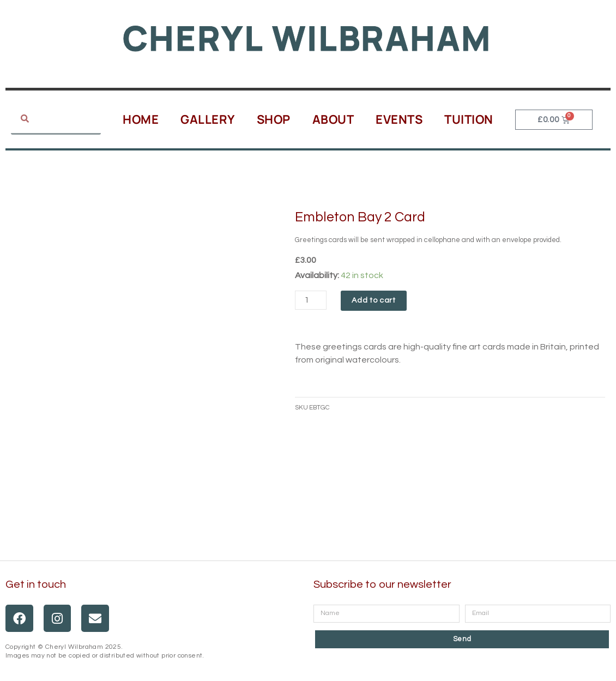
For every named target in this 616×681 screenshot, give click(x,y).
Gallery (208, 119)
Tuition (469, 119)
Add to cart (374, 300)
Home (141, 119)
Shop (274, 119)
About (333, 119)
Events (399, 119)
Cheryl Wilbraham (307, 38)
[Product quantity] (311, 300)
